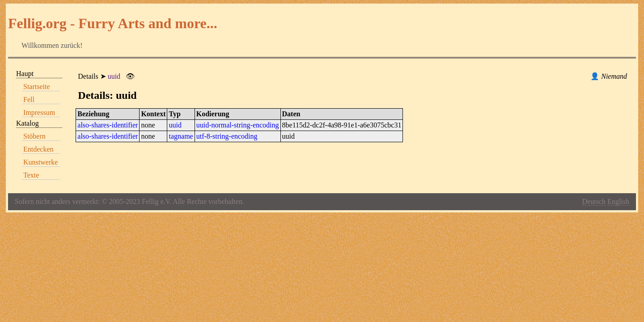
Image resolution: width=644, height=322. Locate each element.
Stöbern (34, 136)
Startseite (37, 87)
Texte (31, 175)
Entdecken (38, 149)
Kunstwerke (40, 162)
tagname (181, 136)
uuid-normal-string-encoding (238, 125)
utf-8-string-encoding (227, 136)
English (618, 201)
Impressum (39, 112)
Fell (29, 100)
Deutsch (594, 201)
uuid (114, 76)
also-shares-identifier (108, 125)
